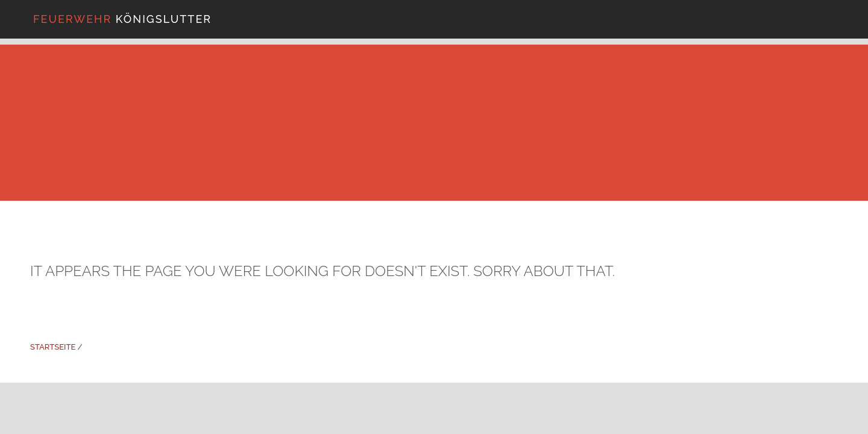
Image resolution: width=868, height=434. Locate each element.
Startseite (53, 347)
